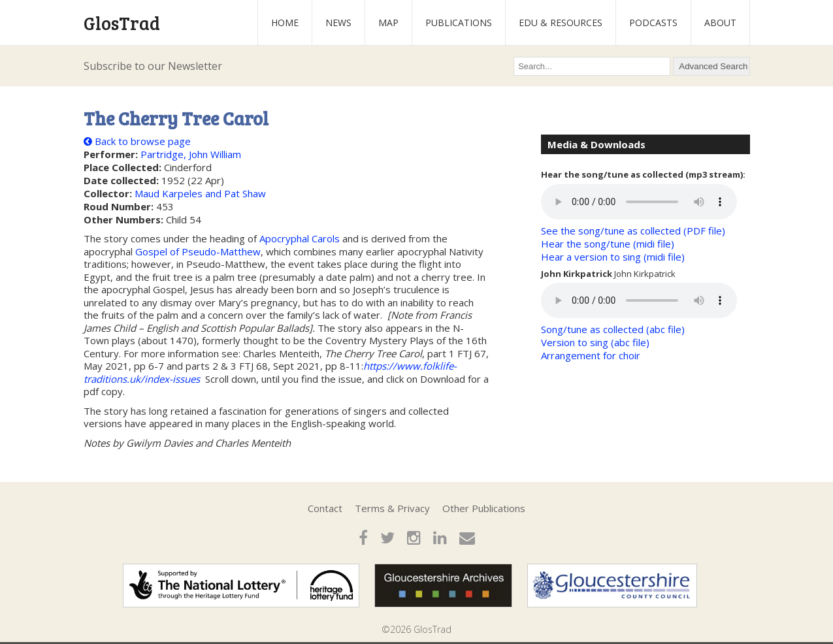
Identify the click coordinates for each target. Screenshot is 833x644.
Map (388, 23)
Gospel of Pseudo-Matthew (198, 251)
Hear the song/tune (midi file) (608, 244)
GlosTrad (122, 23)
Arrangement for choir (591, 355)
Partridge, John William (191, 154)
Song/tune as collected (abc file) (613, 329)
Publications (459, 23)
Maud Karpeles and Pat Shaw (200, 193)
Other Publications (484, 508)
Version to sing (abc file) (595, 342)
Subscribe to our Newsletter (153, 66)
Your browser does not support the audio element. (639, 202)
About (720, 23)
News (338, 23)
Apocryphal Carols (300, 238)
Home (285, 23)
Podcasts (653, 23)
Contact (325, 508)
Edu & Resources (561, 23)
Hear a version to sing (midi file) (613, 257)
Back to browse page (137, 141)
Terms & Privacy (392, 508)
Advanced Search (713, 66)
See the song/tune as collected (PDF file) (633, 231)
